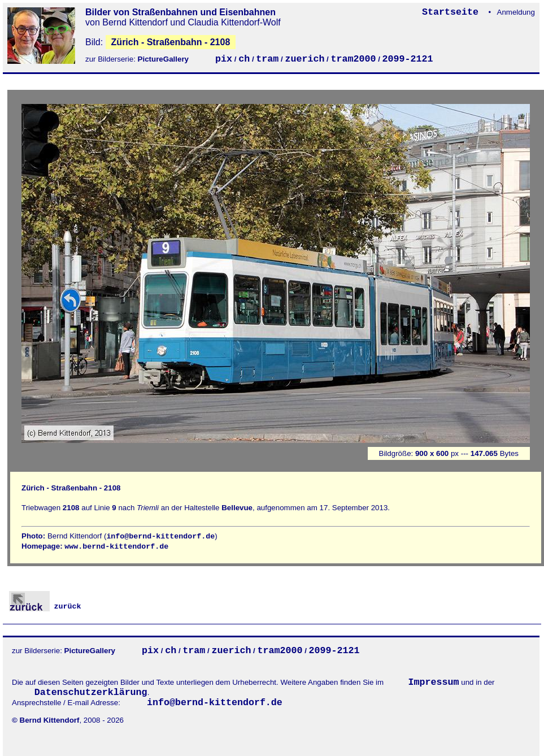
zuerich (304, 59)
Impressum (434, 682)
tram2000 (353, 59)
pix (224, 59)
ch (244, 59)
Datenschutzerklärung (91, 692)
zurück (45, 607)
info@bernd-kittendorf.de (160, 536)
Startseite (453, 12)
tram (267, 59)
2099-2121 (408, 59)
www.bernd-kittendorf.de (116, 547)
